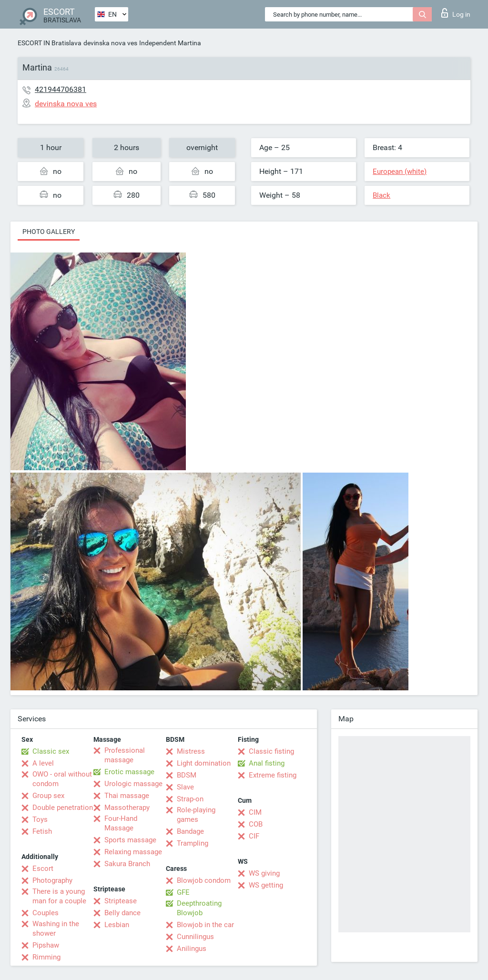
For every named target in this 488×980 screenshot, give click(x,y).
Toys (40, 819)
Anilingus (192, 949)
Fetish (42, 831)
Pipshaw (46, 945)
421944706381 (61, 89)
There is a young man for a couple (59, 896)
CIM (255, 812)
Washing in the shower (56, 929)
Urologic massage (133, 784)
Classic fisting (271, 751)
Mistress (191, 751)
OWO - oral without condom (62, 779)
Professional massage (125, 755)
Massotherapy (127, 808)
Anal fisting (267, 763)
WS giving (264, 873)
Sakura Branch (127, 864)
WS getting (266, 885)
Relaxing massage (133, 852)
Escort (43, 869)
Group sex (48, 796)
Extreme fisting (273, 775)
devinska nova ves (110, 43)
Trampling (193, 843)
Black (381, 195)
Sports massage (130, 840)
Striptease (121, 901)
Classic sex (51, 751)
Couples (46, 913)
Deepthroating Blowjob (199, 908)
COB (256, 824)
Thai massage (127, 796)
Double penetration (63, 808)
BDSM (187, 775)
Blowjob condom (204, 880)
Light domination (204, 763)
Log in (456, 13)
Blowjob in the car (205, 925)
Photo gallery (49, 232)
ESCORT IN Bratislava (50, 43)
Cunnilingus (195, 937)
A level (43, 763)
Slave (185, 787)
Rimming (46, 957)
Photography (52, 880)
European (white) (400, 172)
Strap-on (190, 799)
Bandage (190, 831)
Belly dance (122, 913)
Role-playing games (196, 815)
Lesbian (117, 925)
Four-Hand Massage (121, 823)
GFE (183, 892)
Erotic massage (129, 772)
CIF (254, 836)
